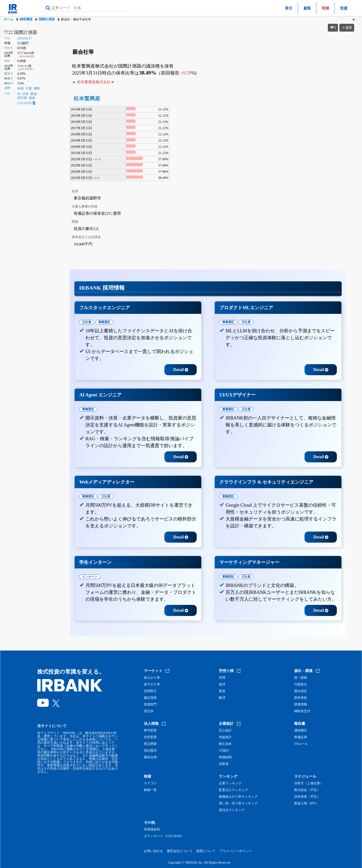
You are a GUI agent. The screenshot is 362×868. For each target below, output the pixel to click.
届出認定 (301, 691)
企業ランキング (230, 783)
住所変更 (150, 737)
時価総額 (225, 757)
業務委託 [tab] (104, 322)
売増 (222, 678)
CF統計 (224, 751)
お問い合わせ (153, 851)
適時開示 (301, 731)
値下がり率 (152, 684)
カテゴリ (150, 783)
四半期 (22, 98)
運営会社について (180, 851)
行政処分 (301, 684)
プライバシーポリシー (235, 851)
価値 (32, 98)
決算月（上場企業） (309, 783)
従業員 (224, 764)
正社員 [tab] (87, 322)
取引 (289, 8)
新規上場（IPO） (306, 803)
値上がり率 (152, 678)
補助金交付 (302, 711)
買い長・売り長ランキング (238, 803)
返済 (222, 684)
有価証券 (301, 737)
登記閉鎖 (150, 744)
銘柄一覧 (150, 790)
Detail (181, 370)
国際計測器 (47, 19)
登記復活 (150, 751)
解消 (222, 698)
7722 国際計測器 (20, 32)
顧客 (307, 8)
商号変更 (150, 731)
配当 (7, 74)
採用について (206, 851)
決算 (25, 94)
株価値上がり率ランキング (238, 797)
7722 (7, 38)
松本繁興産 (87, 99)
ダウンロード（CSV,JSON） (164, 836)
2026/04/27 (25, 38)
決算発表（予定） (307, 797)
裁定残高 (150, 698)
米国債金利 (152, 829)
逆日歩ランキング (232, 810)
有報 (21, 88)
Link (7, 93)
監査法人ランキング (233, 790)
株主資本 (225, 744)
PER (7, 48)
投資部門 (150, 705)
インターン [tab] (90, 577)
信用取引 (150, 691)
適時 (37, 88)
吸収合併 (150, 757)
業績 (33, 94)
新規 (222, 691)
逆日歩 (149, 711)
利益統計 (225, 737)
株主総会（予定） (307, 790)
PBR (7, 61)
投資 (344, 8)
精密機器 (26, 19)
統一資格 (301, 678)
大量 (29, 88)
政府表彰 (301, 698)
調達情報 (301, 705)
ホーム (9, 19)
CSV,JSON (26, 103)
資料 (7, 88)
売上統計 (225, 731)
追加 (347, 28)
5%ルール (301, 744)
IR (19, 94)
